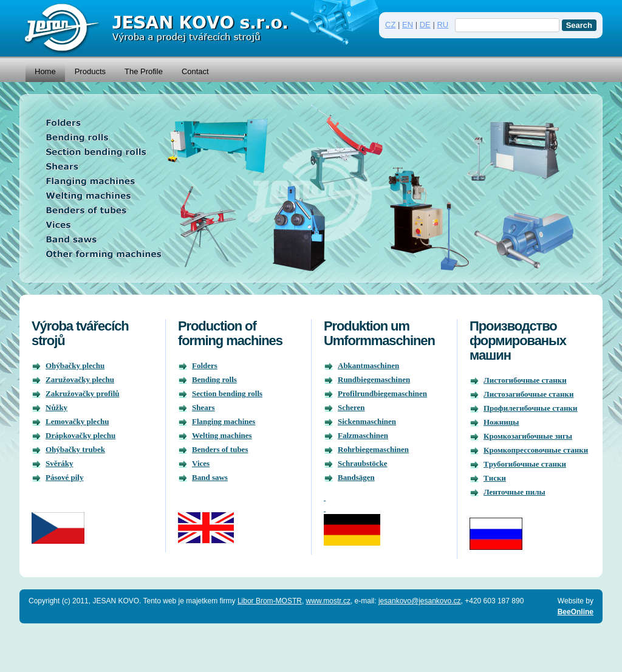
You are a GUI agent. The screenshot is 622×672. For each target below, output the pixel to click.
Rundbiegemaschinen (374, 379)
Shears (203, 407)
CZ (390, 25)
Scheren (351, 407)
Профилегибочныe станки (531, 408)
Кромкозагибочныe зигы (528, 436)
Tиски (495, 478)
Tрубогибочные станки (525, 464)
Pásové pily (64, 477)
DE (425, 25)
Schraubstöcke (363, 463)
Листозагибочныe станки (529, 394)
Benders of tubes (220, 449)
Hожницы (501, 422)
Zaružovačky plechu (80, 379)
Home (45, 71)
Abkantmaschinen (368, 365)
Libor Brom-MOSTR (270, 601)
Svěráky (60, 463)
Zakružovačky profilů (82, 393)
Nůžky (56, 407)
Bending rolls (214, 379)
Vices (201, 463)
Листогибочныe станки (525, 380)
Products (90, 71)
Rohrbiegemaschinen (373, 449)
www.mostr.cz (328, 601)
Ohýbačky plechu (75, 365)
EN (408, 25)
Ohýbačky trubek (75, 449)
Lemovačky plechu (77, 421)
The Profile (144, 71)
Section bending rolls (227, 393)
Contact (195, 71)
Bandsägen (356, 477)
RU (443, 25)
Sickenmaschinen (367, 421)
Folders (205, 365)
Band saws (210, 477)
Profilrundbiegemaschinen (382, 393)
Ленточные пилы (514, 492)
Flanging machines (224, 421)
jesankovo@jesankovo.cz (420, 601)
